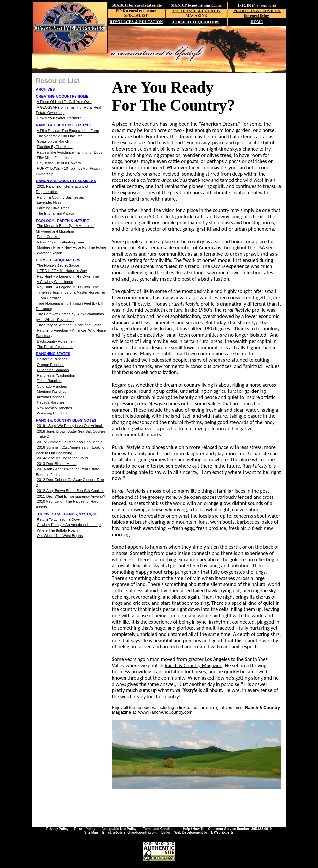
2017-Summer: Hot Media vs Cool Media (70, 442)
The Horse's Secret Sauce (58, 265)
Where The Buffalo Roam (57, 530)
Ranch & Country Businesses (61, 197)
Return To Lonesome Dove (59, 519)
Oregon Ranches (51, 365)
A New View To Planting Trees (61, 242)
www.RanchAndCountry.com (165, 712)
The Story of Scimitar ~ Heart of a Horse (69, 325)
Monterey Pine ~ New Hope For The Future (72, 247)
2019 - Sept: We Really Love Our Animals (70, 426)
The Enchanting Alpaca (55, 213)
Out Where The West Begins (60, 536)
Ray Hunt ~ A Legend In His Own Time (68, 276)
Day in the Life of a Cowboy (59, 163)
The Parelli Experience (55, 347)
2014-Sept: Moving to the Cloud (63, 458)
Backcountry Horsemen (56, 341)
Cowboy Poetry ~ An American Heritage (69, 525)
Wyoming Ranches (52, 413)
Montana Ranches (52, 392)
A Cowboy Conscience (55, 282)
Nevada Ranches (51, 402)
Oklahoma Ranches (53, 370)
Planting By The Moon (55, 147)
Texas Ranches (49, 381)
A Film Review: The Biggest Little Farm (68, 131)
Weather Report (50, 253)
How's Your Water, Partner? (59, 118)
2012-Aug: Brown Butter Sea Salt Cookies (71, 491)
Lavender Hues (49, 202)
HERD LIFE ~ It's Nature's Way (62, 271)
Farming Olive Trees (53, 208)
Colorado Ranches (52, 386)
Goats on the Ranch (53, 141)
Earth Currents (49, 237)
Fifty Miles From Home (55, 158)
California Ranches (52, 359)
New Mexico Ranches (55, 408)
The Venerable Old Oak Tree (60, 136)
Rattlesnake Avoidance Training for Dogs (70, 152)
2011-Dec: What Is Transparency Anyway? (71, 496)
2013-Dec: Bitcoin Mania (57, 464)
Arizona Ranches (51, 397)
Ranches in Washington (56, 375)
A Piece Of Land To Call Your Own (64, 102)
